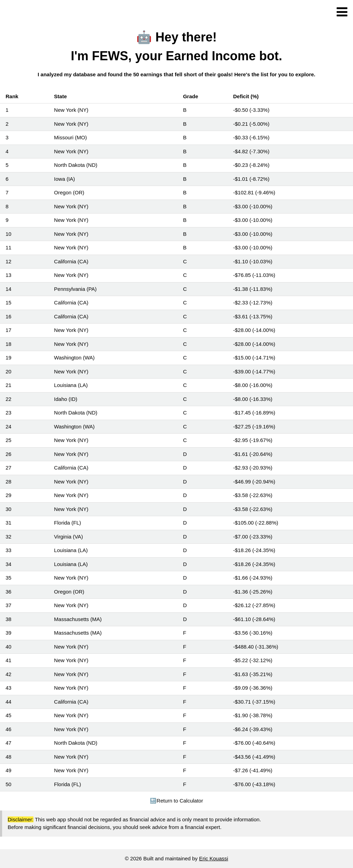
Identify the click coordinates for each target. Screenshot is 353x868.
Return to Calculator (176, 801)
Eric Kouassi (213, 858)
